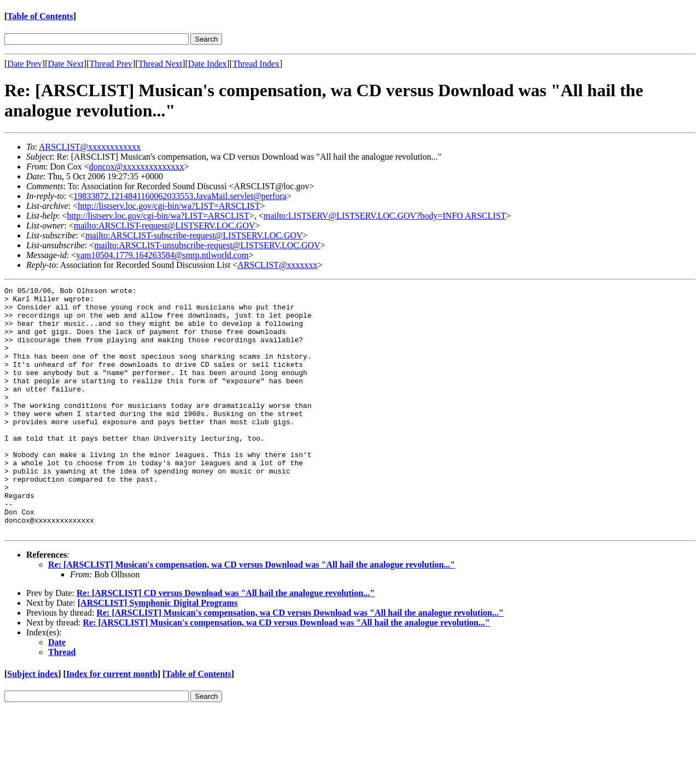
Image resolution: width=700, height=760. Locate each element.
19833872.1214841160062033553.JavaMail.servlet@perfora (180, 196)
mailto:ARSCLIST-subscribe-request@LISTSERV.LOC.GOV (194, 235)
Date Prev (25, 64)
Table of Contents (40, 16)
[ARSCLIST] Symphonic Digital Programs (158, 652)
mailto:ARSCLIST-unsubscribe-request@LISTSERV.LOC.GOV (207, 245)
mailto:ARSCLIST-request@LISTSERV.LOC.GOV (165, 226)
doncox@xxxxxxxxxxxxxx (137, 166)
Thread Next (160, 64)
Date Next (66, 64)
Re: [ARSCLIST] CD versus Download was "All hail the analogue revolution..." (226, 642)
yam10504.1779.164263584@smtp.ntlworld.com (162, 255)
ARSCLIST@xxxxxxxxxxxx (90, 147)
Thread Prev (111, 64)
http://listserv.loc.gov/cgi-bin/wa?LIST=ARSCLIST (169, 206)
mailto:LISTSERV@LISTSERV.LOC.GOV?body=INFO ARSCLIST (385, 216)
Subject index (33, 723)
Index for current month (112, 723)
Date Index (208, 64)
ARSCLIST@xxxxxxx (277, 265)
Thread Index (256, 64)
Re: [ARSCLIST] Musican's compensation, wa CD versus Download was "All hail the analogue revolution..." (252, 614)
